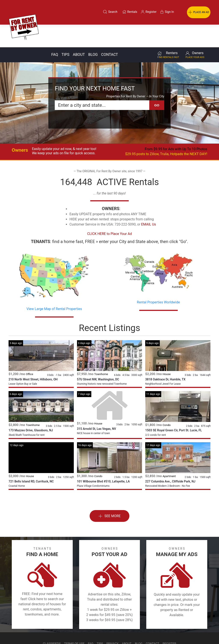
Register (169, 621)
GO (157, 82)
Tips (66, 32)
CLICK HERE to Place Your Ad (110, 211)
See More (109, 493)
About (79, 32)
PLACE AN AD (199, 12)
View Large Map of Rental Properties (54, 286)
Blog (93, 32)
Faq (55, 32)
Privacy (112, 621)
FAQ (91, 621)
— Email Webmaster (203, 632)
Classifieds (52, 621)
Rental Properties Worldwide (158, 280)
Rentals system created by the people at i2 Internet (155, 632)
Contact (110, 32)
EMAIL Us (149, 202)
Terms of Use (74, 621)
